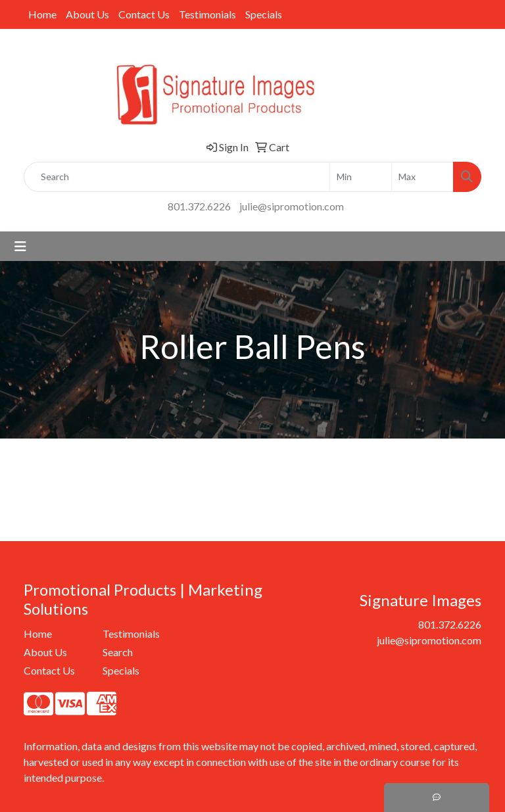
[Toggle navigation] (20, 246)
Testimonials (207, 14)
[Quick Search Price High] (422, 177)
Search (118, 652)
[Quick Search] (177, 177)
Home (42, 14)
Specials (264, 14)
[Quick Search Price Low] (361, 177)
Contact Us (144, 14)
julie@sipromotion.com (292, 206)
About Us (87, 14)
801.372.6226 (199, 206)
